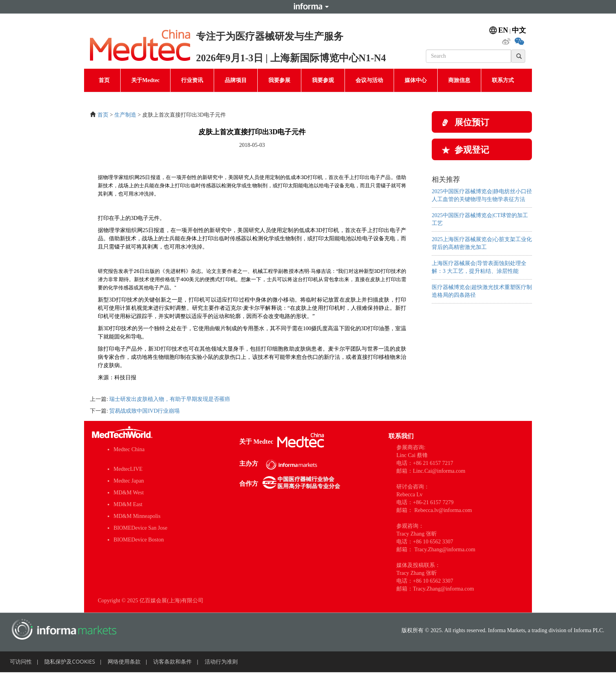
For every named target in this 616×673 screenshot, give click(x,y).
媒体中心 (416, 80)
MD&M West (129, 493)
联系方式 (503, 80)
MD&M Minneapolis (137, 516)
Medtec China (129, 449)
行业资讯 (192, 80)
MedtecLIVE (128, 469)
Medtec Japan (129, 481)
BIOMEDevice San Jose (140, 528)
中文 (519, 30)
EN (503, 30)
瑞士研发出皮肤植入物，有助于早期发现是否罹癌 (170, 399)
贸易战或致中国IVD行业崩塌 (144, 411)
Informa (308, 7)
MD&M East (128, 504)
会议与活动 (369, 80)
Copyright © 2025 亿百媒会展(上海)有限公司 (151, 601)
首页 (104, 80)
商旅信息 (459, 80)
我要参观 (323, 80)
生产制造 (125, 115)
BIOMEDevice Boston (139, 540)
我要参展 (279, 80)
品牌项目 (236, 80)
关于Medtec (145, 80)
